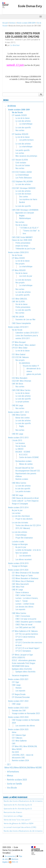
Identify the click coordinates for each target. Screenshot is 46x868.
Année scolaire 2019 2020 (18, 570)
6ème (14, 732)
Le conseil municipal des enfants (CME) (20, 827)
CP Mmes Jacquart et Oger (22, 655)
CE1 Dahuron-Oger (19, 735)
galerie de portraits (34, 374)
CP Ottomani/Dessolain (21, 697)
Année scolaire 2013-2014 (18, 507)
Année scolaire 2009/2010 (18, 252)
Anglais (22, 216)
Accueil (5, 23)
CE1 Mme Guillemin (19, 741)
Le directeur (15, 45)
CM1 (14, 744)
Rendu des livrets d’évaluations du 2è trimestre (23, 831)
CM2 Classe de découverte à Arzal (25, 498)
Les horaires (20, 443)
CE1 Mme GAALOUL (20, 299)
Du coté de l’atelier (23, 165)
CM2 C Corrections (23, 616)
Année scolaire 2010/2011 (18, 327)
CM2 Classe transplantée (21, 323)
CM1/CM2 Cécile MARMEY (22, 237)
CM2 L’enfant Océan (23, 595)
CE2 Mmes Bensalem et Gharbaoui (25, 578)
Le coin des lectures (23, 280)
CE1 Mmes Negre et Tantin (22, 576)
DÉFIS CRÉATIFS (18, 658)
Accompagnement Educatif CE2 (28, 471)
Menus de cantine (26, 464)
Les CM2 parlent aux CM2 (25, 627)
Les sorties (20, 153)
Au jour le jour (17, 510)
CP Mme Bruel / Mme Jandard (24, 345)
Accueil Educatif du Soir (25, 468)
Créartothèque (21, 535)
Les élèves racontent (24, 559)
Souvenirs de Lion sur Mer (25, 319)
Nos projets (20, 264)
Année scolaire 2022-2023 (18, 708)
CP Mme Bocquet (19, 342)
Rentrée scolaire (22, 479)
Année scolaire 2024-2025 (18, 729)
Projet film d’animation (24, 538)
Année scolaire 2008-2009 (26, 23)
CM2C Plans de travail (24, 625)
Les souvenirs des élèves (25, 726)
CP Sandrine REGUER (20, 134)
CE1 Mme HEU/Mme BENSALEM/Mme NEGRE (23, 766)
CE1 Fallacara (17, 738)
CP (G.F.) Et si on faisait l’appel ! (28, 648)
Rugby (22, 426)
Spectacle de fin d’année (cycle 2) (18, 809)
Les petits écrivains (23, 491)
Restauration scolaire (23, 461)
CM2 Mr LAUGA (18, 317)
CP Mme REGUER (19, 270)
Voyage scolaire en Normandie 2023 (26, 713)
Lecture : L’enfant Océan (25, 604)
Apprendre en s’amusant (25, 213)
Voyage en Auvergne (20, 544)
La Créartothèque (22, 175)
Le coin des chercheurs (21, 516)
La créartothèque (26, 124)
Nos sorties (20, 130)
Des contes (24, 197)
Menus (10, 776)
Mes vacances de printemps (26, 156)
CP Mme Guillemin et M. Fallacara (25, 631)
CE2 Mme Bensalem (20, 378)
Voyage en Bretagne (20, 566)
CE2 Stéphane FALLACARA (22, 182)
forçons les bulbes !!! (31, 366)
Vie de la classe (21, 225)
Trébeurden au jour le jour (25, 249)
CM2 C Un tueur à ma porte (26, 619)
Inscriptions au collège (13, 816)
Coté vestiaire (21, 163)
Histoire (18, 688)
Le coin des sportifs (23, 128)
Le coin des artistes (23, 121)
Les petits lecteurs (26, 140)
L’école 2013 (17, 440)
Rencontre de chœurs (13, 812)
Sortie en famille (14, 784)
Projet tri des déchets (24, 519)
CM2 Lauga (16, 685)
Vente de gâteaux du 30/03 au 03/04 (18, 823)
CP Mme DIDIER (18, 258)
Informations (13, 772)
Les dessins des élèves (24, 607)
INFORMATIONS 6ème (21, 666)
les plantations (25, 363)
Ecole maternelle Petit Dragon (23, 663)
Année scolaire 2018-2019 (18, 563)
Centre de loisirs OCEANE (29, 457)
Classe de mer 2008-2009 (22, 240)
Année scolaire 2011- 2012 (19, 412)
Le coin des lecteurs (23, 194)
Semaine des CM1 (19, 711)
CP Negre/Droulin (19, 694)
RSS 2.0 (14, 862)
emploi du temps (22, 246)
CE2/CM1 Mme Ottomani (21, 381)
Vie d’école (12, 788)
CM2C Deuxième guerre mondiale (28, 622)
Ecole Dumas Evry (30, 6)
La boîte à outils (18, 542)
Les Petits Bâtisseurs (24, 178)
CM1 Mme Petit (18, 587)
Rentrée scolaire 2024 (20, 760)
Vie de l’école (17, 112)
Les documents (25, 556)
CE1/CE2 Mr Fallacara (20, 357)
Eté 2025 (15, 752)
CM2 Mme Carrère (19, 415)
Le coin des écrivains (20, 523)
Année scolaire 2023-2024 (18, 717)
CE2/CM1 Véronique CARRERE (24, 188)
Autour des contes (23, 418)
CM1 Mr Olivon (17, 384)
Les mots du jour (26, 276)
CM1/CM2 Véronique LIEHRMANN (25, 210)
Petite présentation (23, 243)
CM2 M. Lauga (17, 590)
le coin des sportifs (23, 489)
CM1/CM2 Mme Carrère (21, 390)
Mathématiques (25, 218)
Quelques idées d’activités (22, 669)
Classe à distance (22, 592)
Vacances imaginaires (20, 675)
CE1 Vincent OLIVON (20, 160)
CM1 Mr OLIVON (18, 302)
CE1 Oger (16, 682)
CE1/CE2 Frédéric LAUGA (22, 172)
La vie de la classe (23, 118)
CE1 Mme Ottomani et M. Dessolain (25, 573)
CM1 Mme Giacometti (20, 584)
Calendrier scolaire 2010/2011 (27, 333)
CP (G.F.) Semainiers (23, 651)
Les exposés (20, 609)
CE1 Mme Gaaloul (19, 354)
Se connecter (9, 856)
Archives (12, 23)
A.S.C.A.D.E (23, 455)
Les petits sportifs (23, 150)
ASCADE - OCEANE (23, 452)
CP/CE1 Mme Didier (20, 348)
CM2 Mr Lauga (17, 405)
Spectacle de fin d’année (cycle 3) (18, 805)
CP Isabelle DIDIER (19, 115)
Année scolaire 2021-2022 (18, 701)
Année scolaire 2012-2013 (18, 438)
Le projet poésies (22, 402)
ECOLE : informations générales (24, 660)
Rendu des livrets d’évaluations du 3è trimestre (23, 801)
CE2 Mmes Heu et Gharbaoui (23, 581)
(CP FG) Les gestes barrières (27, 634)
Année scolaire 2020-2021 (18, 679)
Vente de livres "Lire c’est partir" (17, 820)
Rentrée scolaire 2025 (17, 780)
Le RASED (19, 449)
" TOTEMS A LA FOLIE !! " (29, 228)
